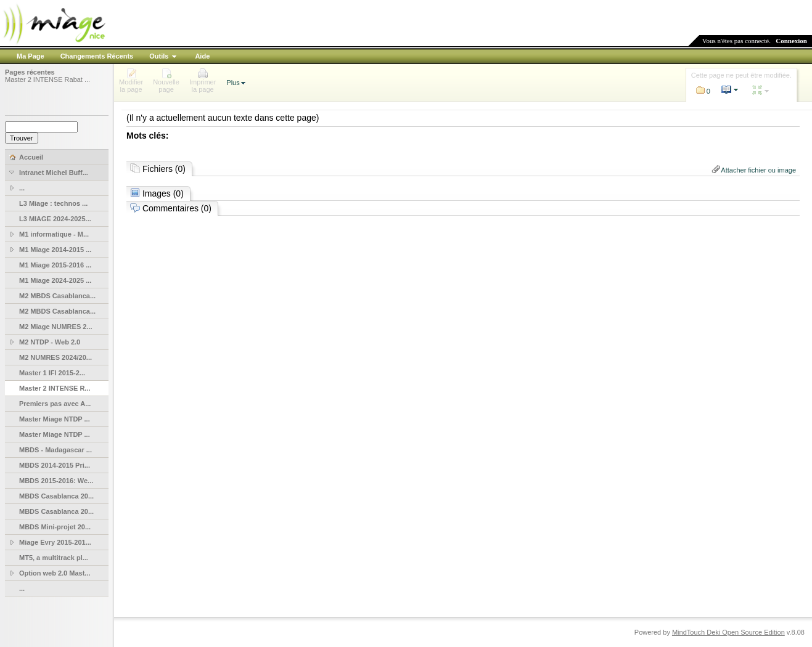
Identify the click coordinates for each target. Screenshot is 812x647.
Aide (202, 56)
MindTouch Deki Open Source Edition (728, 632)
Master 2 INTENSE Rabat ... (47, 79)
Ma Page (31, 56)
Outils (159, 56)
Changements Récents (97, 56)
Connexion (791, 41)
